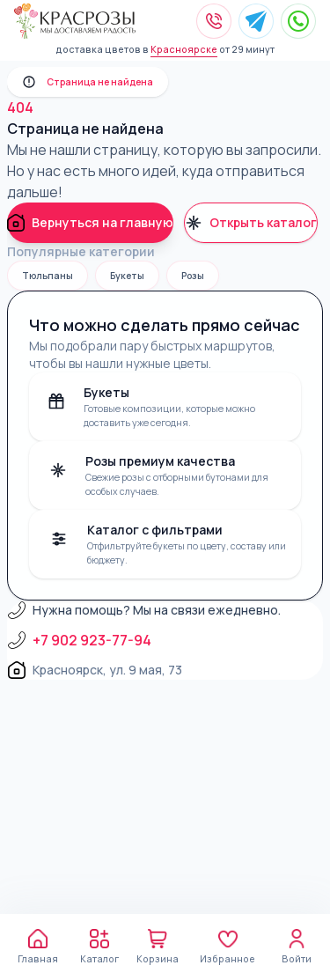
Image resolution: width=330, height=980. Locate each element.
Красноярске (184, 49)
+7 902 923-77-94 (80, 640)
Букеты (127, 276)
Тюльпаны (48, 276)
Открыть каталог (251, 223)
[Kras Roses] (75, 21)
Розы (193, 276)
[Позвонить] (214, 21)
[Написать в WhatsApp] (298, 21)
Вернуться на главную (90, 223)
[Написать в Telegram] (256, 21)
